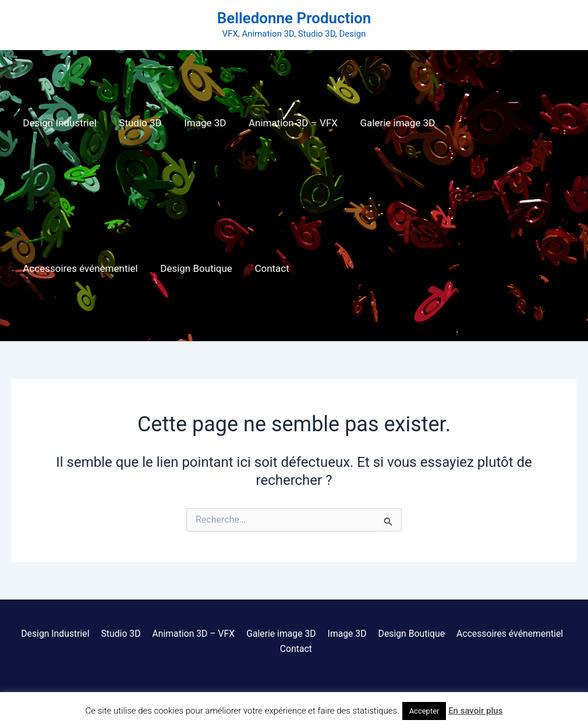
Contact (131, 268)
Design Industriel (59, 123)
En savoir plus (475, 711)
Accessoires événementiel (501, 123)
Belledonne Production (294, 18)
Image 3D (199, 123)
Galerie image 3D (386, 123)
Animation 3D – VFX (284, 123)
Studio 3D (137, 123)
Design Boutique (58, 268)
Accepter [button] (424, 711)
